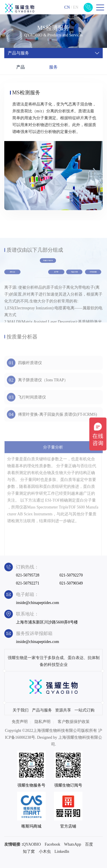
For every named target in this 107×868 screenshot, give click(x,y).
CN (67, 7)
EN (76, 7)
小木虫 (45, 852)
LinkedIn (62, 852)
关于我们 (21, 710)
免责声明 (20, 722)
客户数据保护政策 (74, 722)
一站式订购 (84, 710)
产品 (21, 67)
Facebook (53, 844)
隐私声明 (43, 722)
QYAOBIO (32, 844)
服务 (53, 67)
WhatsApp (72, 844)
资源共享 (63, 710)
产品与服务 (42, 710)
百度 (89, 844)
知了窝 (29, 852)
